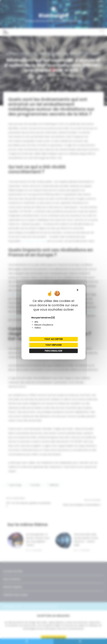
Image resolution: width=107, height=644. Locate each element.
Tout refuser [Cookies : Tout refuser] (53, 345)
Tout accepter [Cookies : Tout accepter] (54, 339)
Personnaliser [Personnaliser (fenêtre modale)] (53, 351)
